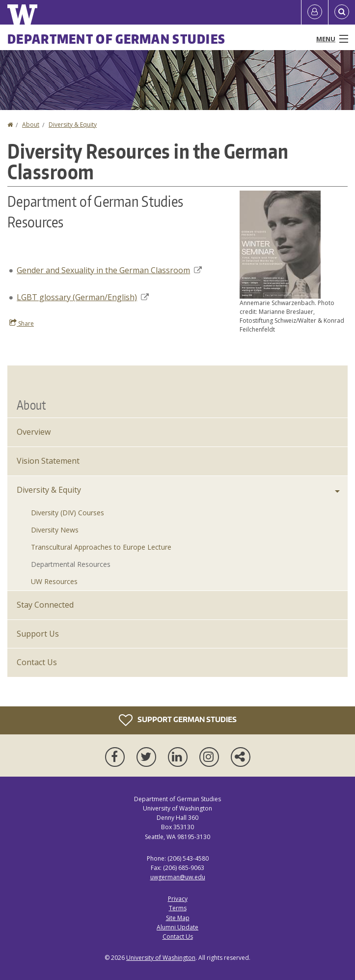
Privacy (178, 899)
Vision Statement (48, 461)
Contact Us (37, 662)
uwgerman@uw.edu (178, 877)
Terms (178, 908)
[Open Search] (342, 12)
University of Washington (161, 958)
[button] (280, 244)
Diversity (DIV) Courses (68, 513)
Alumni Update (177, 927)
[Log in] (315, 12)
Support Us (38, 634)
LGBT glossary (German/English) (83, 297)
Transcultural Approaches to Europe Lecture (101, 547)
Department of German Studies (116, 39)
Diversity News (55, 530)
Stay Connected (45, 605)
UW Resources (54, 581)
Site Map (178, 918)
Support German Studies (178, 720)
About (31, 125)
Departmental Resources (71, 564)
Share (22, 323)
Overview (34, 432)
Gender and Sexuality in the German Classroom (109, 270)
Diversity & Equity (73, 125)
